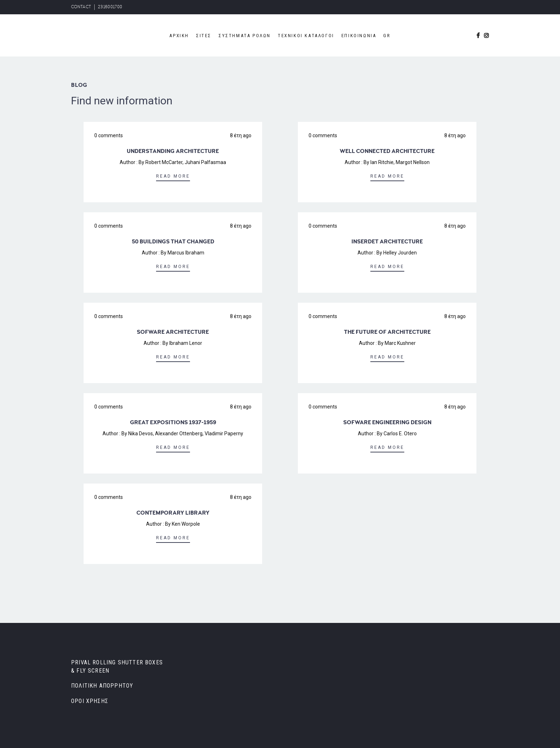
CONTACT (81, 7)
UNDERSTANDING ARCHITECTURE (173, 151)
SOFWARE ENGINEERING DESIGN (387, 422)
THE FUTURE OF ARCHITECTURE (387, 332)
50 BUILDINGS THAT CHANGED (173, 242)
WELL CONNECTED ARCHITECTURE (387, 151)
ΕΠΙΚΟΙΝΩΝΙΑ (359, 36)
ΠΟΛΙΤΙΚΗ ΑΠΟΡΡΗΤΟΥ (102, 686)
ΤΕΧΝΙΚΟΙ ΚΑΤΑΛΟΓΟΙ (306, 36)
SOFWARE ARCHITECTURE (173, 332)
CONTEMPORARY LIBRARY (173, 513)
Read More (173, 176)
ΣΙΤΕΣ (204, 36)
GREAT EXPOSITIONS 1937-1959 (173, 422)
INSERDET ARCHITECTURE (387, 242)
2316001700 (110, 7)
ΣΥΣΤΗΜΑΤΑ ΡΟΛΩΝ (245, 36)
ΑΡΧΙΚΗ (179, 36)
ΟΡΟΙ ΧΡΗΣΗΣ (90, 701)
